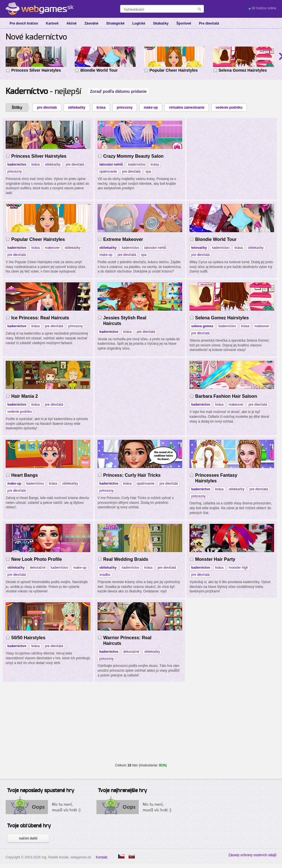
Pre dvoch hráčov (24, 23)
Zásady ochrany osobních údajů (252, 855)
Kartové (52, 23)
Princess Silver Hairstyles (36, 70)
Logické (139, 23)
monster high (238, 568)
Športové (184, 23)
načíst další (28, 838)
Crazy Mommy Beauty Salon (133, 156)
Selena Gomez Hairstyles (243, 70)
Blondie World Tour (99, 70)
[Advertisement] (140, 396)
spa (148, 172)
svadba (105, 575)
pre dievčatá (47, 107)
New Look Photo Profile (37, 559)
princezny (125, 107)
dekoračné (38, 568)
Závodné (91, 23)
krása (101, 107)
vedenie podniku (229, 107)
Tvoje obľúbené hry (29, 826)
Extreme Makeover (123, 239)
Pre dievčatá (209, 23)
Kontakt (102, 857)
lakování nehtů (155, 248)
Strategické (115, 23)
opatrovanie (108, 172)
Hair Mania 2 (25, 396)
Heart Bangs (25, 475)
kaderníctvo (137, 164)
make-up (151, 107)
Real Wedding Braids (126, 559)
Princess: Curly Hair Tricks (132, 475)
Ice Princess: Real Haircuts (40, 318)
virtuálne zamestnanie (187, 107)
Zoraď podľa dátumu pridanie (118, 91)
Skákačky (161, 23)
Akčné (71, 23)
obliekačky (77, 107)
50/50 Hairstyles (28, 638)
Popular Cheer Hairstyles (174, 70)
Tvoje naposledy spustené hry (41, 791)
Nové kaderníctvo (36, 37)
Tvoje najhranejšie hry (122, 791)
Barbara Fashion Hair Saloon (226, 396)
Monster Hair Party (215, 559)
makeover (52, 248)
